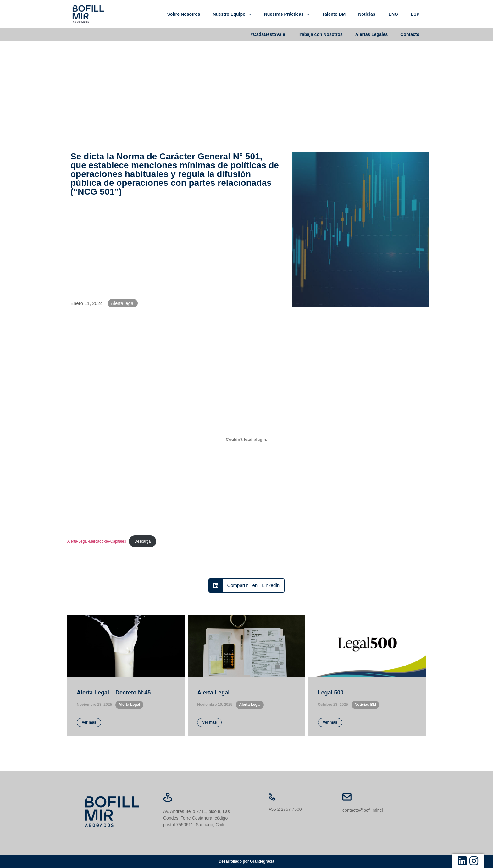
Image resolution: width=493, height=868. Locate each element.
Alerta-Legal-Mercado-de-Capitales (97, 541)
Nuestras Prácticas (287, 14)
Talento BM (334, 14)
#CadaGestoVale (268, 34)
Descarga (143, 541)
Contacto (410, 34)
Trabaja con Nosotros (320, 34)
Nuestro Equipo (232, 14)
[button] (246, 586)
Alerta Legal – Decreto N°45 (114, 693)
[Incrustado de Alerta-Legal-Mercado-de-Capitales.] (246, 440)
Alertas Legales (372, 34)
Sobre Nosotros (183, 14)
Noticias (367, 14)
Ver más (89, 722)
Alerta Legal (213, 693)
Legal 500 (331, 693)
